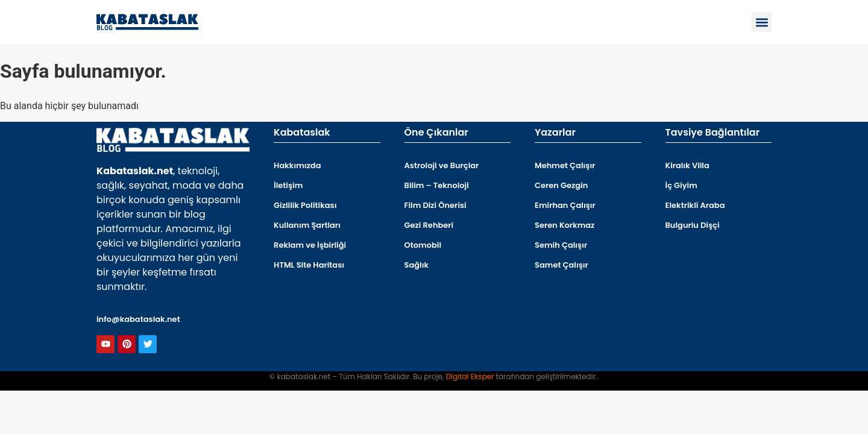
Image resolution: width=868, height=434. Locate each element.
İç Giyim (681, 185)
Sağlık (417, 265)
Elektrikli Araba (695, 205)
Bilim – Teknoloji (437, 185)
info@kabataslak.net (138, 319)
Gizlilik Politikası (305, 205)
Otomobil (423, 245)
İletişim (288, 185)
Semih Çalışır (561, 245)
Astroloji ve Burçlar (442, 165)
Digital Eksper (470, 376)
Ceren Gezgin (561, 185)
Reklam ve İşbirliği (310, 245)
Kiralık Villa (687, 165)
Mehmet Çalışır (565, 165)
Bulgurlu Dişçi (693, 225)
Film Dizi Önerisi (436, 205)
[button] (762, 22)
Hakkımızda (297, 165)
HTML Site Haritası (309, 265)
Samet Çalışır (561, 265)
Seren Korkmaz (565, 225)
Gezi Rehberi (429, 225)
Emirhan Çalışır (565, 205)
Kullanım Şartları (307, 225)
